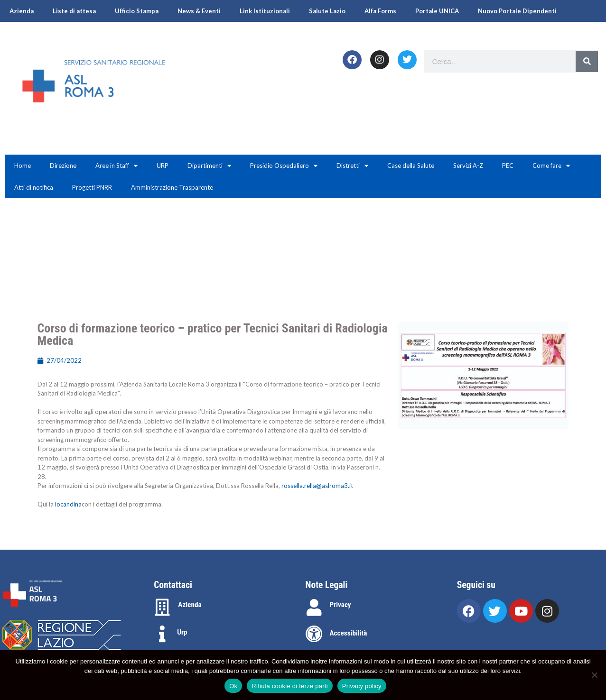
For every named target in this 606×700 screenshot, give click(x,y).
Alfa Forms (380, 11)
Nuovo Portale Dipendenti (517, 11)
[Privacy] (314, 608)
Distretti (352, 166)
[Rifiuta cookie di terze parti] (594, 675)
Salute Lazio (327, 11)
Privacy (340, 605)
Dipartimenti (209, 166)
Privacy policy (362, 686)
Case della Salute (411, 166)
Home (23, 166)
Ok (233, 686)
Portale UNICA (437, 11)
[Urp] (162, 634)
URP (163, 166)
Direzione (63, 166)
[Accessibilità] (314, 634)
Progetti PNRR (92, 187)
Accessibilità (349, 633)
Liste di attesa (74, 11)
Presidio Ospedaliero (284, 166)
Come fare (551, 166)
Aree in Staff (117, 166)
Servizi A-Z (468, 166)
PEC (508, 166)
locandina (68, 504)
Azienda (22, 11)
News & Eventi (199, 11)
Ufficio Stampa (137, 11)
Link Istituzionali (265, 11)
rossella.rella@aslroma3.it (317, 486)
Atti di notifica (34, 187)
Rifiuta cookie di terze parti (289, 686)
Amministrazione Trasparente (172, 187)
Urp (182, 632)
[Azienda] (162, 608)
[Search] (587, 61)
